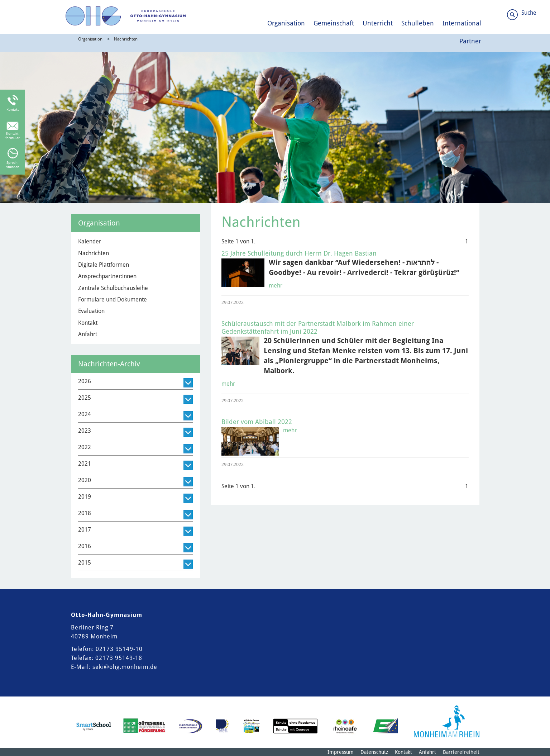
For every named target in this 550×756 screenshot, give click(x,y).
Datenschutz (374, 752)
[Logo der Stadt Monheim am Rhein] (447, 721)
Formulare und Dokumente (113, 299)
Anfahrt (88, 334)
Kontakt (88, 323)
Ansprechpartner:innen (107, 276)
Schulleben (418, 23)
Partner (470, 41)
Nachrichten (126, 39)
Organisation (286, 23)
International (462, 23)
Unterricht (378, 23)
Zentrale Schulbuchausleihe (113, 288)
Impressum (341, 752)
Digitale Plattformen (104, 265)
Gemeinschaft (334, 23)
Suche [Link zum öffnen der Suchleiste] (529, 13)
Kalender (90, 241)
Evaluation (91, 311)
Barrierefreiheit (461, 752)
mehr (276, 286)
